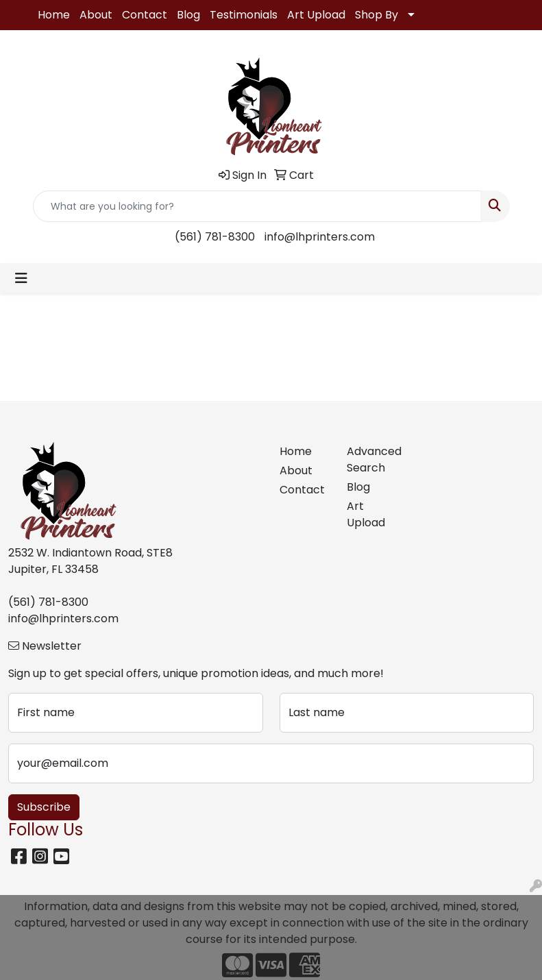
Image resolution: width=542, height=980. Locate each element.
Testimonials (244, 15)
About (96, 15)
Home (54, 15)
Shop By (377, 15)
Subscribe (44, 807)
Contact (145, 15)
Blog (188, 15)
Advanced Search (372, 460)
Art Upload (316, 15)
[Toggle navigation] (21, 278)
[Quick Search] (257, 206)
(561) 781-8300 (215, 237)
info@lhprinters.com (320, 237)
